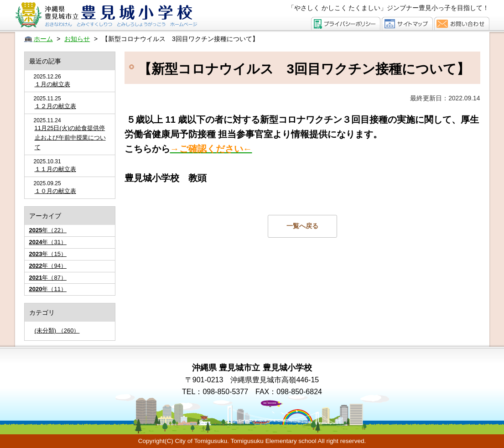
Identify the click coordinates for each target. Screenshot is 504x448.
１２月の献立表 (55, 106)
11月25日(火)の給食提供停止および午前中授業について (70, 138)
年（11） (48, 289)
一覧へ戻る (302, 226)
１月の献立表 (52, 84)
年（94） (48, 266)
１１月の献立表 (55, 169)
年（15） (48, 254)
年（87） (48, 278)
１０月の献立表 (55, 191)
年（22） (48, 230)
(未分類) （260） (57, 331)
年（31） (48, 242)
